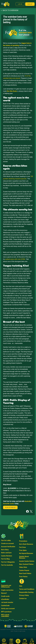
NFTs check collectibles (5, 615)
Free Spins (23, 550)
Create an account (7, 543)
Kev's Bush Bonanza (26, 544)
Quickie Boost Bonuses (24, 557)
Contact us (23, 598)
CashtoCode (5, 606)
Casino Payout (24, 570)
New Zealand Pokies (26, 564)
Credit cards (5, 596)
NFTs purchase (6, 612)
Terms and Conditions (27, 589)
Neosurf (4, 593)
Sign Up (30, 4)
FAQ (21, 586)
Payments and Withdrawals (6, 586)
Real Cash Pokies (25, 573)
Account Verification (8, 547)
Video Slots (23, 567)
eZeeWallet (5, 599)
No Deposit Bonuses (26, 553)
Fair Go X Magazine (8, 562)
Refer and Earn (6, 553)
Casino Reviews (7, 556)
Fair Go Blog (5, 559)
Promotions (23, 541)
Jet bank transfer (7, 602)
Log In (20, 4)
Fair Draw (23, 547)
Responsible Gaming (26, 592)
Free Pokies (23, 577)
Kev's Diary (5, 550)
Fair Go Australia (7, 565)
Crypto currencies (7, 590)
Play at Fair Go (10, 507)
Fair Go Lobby (6, 540)
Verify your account (8, 609)
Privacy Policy (24, 595)
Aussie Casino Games (27, 561)
